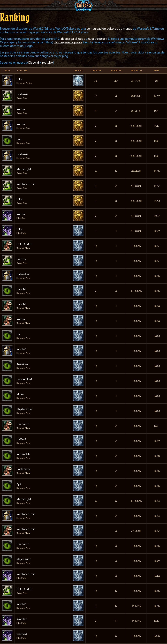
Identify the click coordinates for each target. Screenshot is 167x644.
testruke (22, 94)
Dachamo (23, 424)
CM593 (21, 439)
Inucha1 (21, 349)
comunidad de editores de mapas (109, 29)
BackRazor (23, 469)
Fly (18, 334)
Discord (34, 63)
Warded (22, 619)
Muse (20, 394)
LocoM (21, 289)
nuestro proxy (97, 39)
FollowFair (23, 274)
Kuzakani (22, 364)
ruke (19, 79)
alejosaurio (24, 559)
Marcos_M (24, 169)
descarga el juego (73, 39)
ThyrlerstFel (24, 409)
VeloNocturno (26, 184)
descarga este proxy (68, 42)
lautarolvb (23, 454)
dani (19, 139)
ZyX (19, 484)
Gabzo (21, 259)
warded (22, 634)
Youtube (47, 63)
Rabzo (21, 109)
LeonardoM (24, 379)
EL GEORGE (24, 244)
